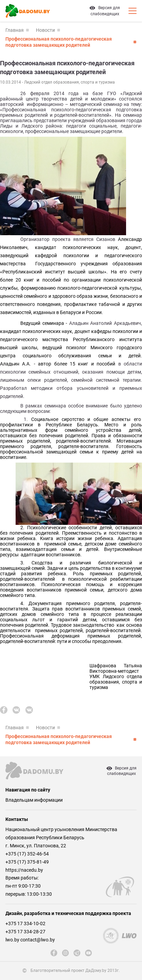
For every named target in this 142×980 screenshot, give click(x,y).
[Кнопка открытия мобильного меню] (133, 11)
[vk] (16, 710)
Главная (15, 30)
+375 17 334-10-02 (25, 923)
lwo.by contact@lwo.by (30, 940)
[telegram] (77, 953)
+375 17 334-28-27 (25, 932)
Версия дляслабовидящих (121, 771)
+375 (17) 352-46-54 (27, 854)
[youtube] (88, 953)
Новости (45, 30)
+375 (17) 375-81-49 (27, 862)
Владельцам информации (34, 800)
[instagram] (65, 953)
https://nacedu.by (24, 870)
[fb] (4, 710)
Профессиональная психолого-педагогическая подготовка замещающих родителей (59, 42)
